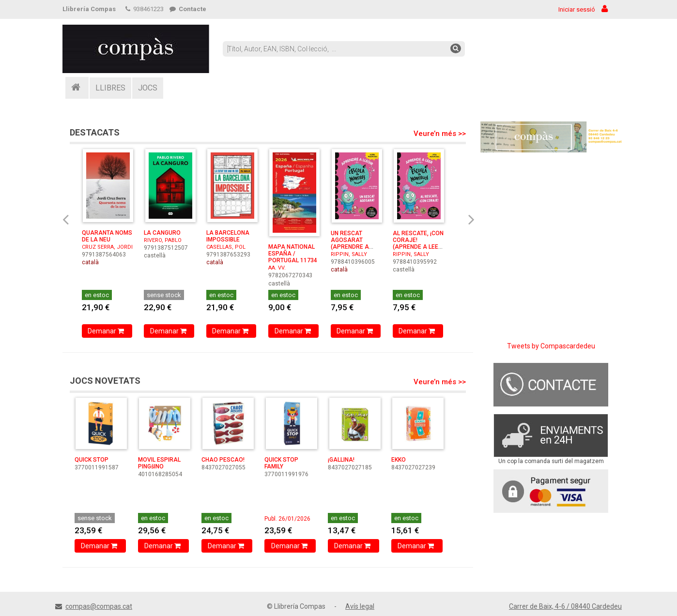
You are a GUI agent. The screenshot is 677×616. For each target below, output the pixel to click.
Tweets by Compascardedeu (551, 346)
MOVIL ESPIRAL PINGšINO (159, 463)
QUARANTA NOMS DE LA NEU (107, 236)
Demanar (107, 331)
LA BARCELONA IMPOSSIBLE (228, 236)
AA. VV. (277, 268)
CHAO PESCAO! (223, 460)
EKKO (399, 460)
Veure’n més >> (440, 134)
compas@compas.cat (99, 606)
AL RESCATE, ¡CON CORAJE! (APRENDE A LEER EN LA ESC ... (418, 243)
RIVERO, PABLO (163, 240)
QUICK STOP (92, 460)
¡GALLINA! (341, 460)
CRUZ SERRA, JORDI (107, 247)
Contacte (188, 9)
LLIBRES (110, 88)
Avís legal (360, 606)
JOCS (148, 88)
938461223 (145, 9)
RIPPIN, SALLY (349, 254)
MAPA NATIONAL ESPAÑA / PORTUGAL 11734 (293, 254)
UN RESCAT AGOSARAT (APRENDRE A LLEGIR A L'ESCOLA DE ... (352, 247)
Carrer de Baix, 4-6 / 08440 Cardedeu (565, 606)
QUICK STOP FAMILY (281, 463)
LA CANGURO (162, 233)
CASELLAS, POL (226, 247)
